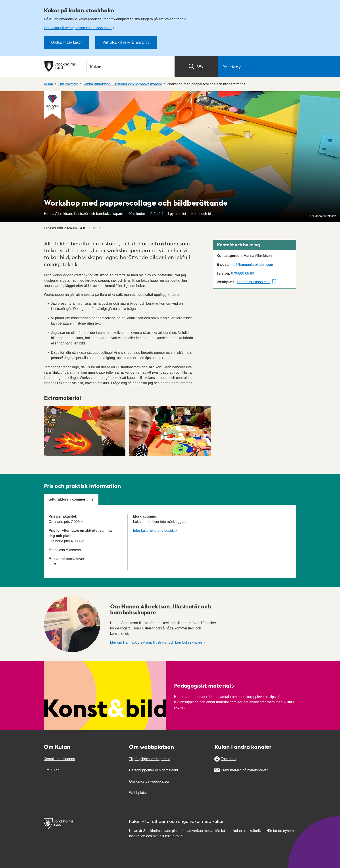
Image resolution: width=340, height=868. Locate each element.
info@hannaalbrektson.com (251, 265)
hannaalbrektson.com (254, 282)
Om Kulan (52, 770)
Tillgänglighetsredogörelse (150, 759)
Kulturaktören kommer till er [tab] (71, 499)
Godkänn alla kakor (67, 42)
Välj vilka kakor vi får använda (126, 42)
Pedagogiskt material (205, 685)
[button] (279, 67)
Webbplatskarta (141, 793)
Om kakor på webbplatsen (150, 781)
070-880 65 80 (243, 273)
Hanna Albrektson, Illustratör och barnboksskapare (84, 214)
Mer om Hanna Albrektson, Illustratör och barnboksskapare (156, 642)
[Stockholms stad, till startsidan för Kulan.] (107, 67)
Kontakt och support (60, 759)
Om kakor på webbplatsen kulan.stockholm (78, 28)
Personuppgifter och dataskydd (153, 770)
